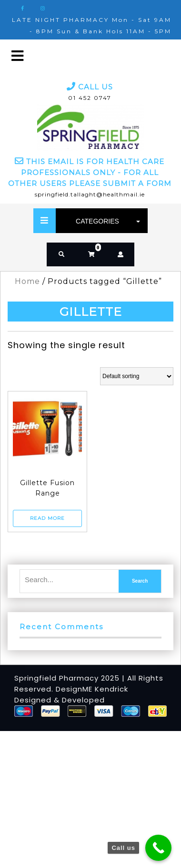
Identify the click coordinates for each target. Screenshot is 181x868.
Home (27, 281)
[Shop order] (137, 376)
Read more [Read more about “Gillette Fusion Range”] (47, 518)
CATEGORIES (105, 221)
